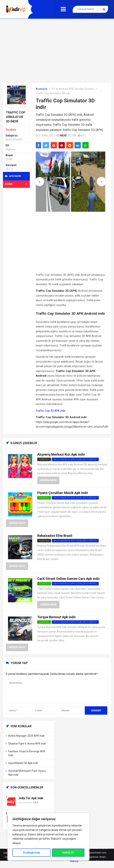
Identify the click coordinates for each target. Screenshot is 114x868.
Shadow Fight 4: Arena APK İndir (27, 744)
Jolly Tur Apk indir (31, 798)
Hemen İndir (48, 480)
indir (63, 136)
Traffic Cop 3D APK (48, 411)
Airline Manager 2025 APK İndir (26, 736)
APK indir (13, 176)
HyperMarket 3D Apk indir (23, 763)
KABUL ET (68, 853)
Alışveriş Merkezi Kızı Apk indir (61, 454)
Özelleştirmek (31, 853)
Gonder (96, 711)
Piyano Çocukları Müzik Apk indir (63, 493)
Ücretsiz (11, 130)
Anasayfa (42, 89)
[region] (48, 837)
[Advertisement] (57, 51)
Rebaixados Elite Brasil (55, 536)
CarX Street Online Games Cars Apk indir (69, 579)
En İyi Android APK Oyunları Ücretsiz (73, 89)
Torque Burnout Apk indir (57, 617)
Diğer (16, 184)
